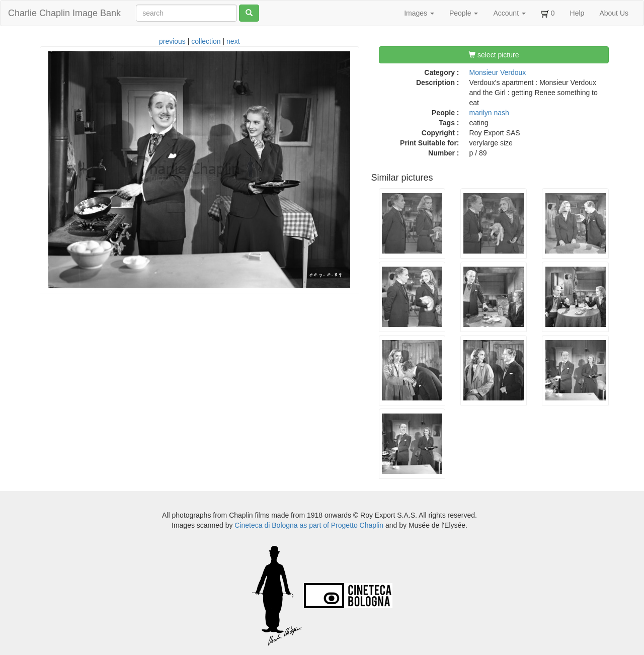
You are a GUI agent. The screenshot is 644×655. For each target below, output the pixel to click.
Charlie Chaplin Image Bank (64, 13)
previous (172, 41)
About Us (614, 13)
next (233, 41)
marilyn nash (489, 113)
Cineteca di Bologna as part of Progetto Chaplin (309, 525)
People (464, 13)
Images (419, 13)
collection (206, 41)
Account (509, 13)
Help (577, 13)
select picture (494, 55)
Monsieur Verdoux (498, 72)
